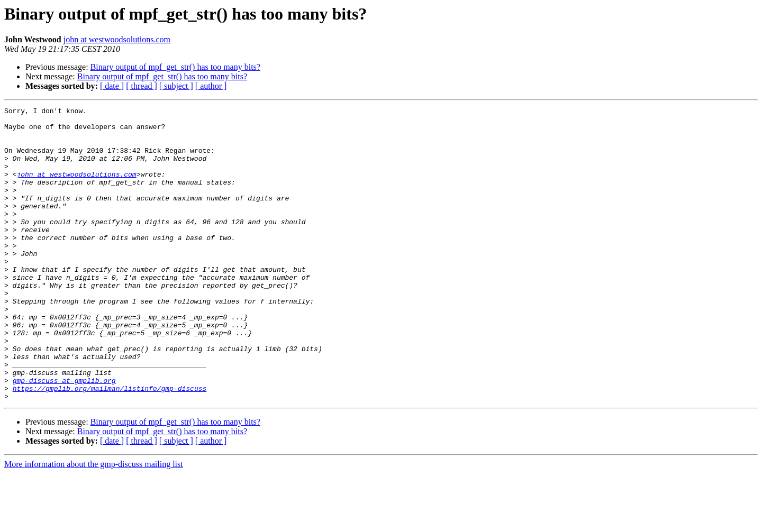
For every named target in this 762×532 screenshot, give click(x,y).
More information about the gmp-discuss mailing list (94, 523)
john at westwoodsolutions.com (117, 39)
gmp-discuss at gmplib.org (64, 436)
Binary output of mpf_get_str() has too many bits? (175, 67)
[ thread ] (142, 86)
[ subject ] (176, 86)
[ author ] (211, 86)
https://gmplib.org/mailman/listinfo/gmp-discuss (110, 445)
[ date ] (112, 86)
